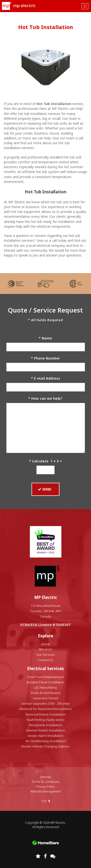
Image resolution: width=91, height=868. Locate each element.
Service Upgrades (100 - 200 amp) (45, 703)
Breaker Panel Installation (45, 682)
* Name (45, 338)
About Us (45, 649)
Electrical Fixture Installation (46, 714)
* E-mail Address (46, 378)
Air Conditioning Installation (46, 741)
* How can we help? (45, 398)
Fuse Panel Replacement (46, 677)
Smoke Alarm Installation (45, 736)
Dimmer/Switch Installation (45, 730)
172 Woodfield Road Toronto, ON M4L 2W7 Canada (46, 611)
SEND (45, 489)
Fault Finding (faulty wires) (46, 720)
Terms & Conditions (45, 782)
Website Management (46, 791)
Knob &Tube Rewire (46, 693)
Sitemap (45, 777)
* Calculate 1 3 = (45, 461)
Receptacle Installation (46, 725)
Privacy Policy (46, 787)
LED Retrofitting (45, 687)
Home (46, 644)
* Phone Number (45, 358)
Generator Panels (45, 698)
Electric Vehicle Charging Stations (45, 746)
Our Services (46, 655)
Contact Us (46, 660)
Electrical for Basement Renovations (46, 709)
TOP (46, 801)
